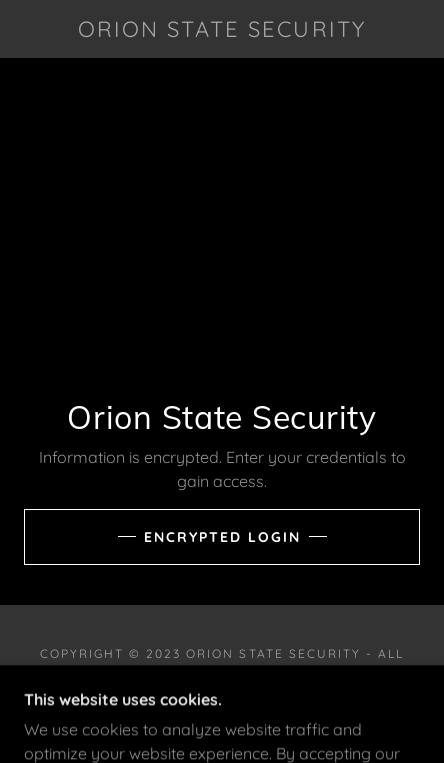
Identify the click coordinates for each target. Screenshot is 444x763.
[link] (222, 29)
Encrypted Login (222, 537)
